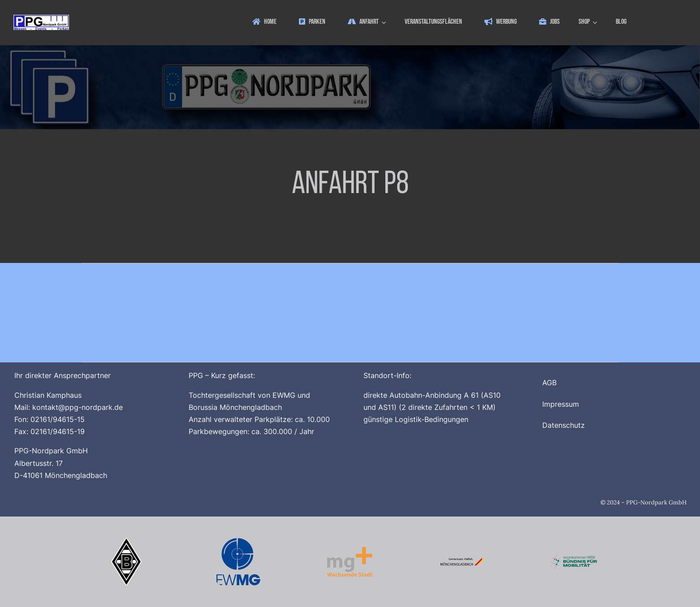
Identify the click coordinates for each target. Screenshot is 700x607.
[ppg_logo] (41, 18)
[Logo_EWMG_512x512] (238, 542)
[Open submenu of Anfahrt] (385, 22)
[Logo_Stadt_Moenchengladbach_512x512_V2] (462, 542)
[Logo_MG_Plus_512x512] (350, 542)
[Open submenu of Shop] (596, 22)
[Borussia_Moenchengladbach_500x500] (126, 542)
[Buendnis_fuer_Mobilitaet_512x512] (574, 542)
